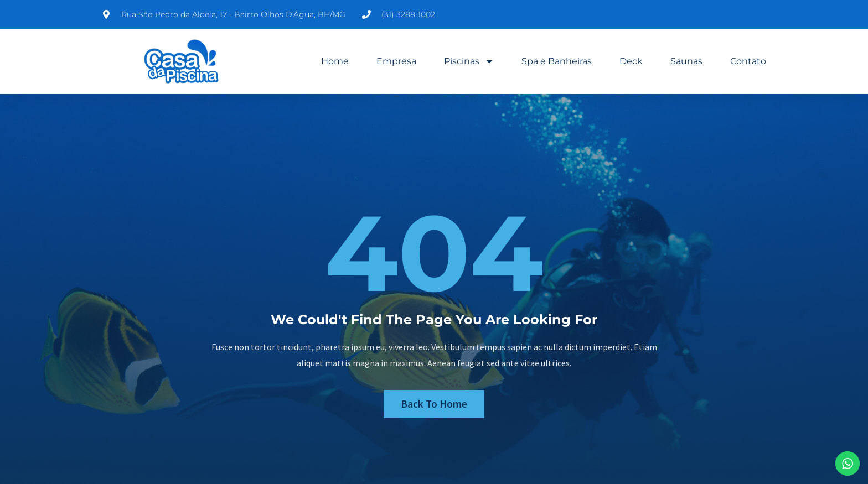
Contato (748, 61)
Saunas (686, 61)
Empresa (396, 61)
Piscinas (469, 61)
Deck (631, 61)
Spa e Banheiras (557, 61)
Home (335, 61)
